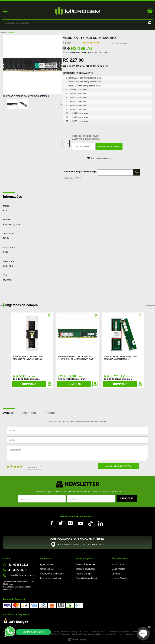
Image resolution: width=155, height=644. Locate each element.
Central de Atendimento (87, 578)
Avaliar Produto (119, 43)
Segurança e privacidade (52, 574)
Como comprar (47, 569)
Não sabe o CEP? (73, 178)
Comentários (77, 453)
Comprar (29, 384)
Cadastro (116, 574)
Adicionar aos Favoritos (101, 158)
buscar (149, 23)
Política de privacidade (51, 578)
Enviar (127, 498)
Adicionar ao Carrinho (50, 384)
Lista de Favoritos (120, 578)
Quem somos (46, 564)
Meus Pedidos (118, 569)
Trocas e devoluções (86, 569)
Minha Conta (118, 564)
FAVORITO (50, 316)
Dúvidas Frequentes (85, 564)
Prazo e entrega (84, 574)
